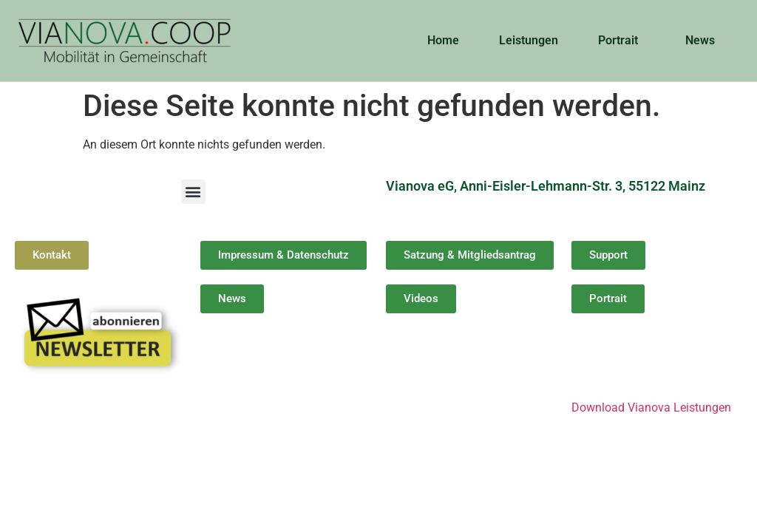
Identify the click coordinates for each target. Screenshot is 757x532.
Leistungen (529, 40)
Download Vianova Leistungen (651, 407)
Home (443, 40)
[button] (193, 192)
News (704, 41)
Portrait (622, 41)
